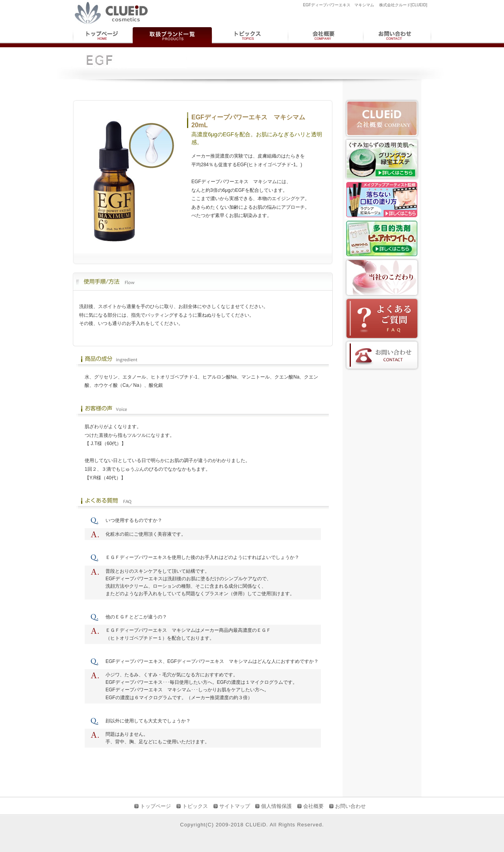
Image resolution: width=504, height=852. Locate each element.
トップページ (156, 806)
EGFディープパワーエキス (134, 661)
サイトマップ (235, 806)
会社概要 (313, 806)
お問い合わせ (350, 806)
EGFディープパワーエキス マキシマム (210, 661)
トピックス (195, 806)
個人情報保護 (276, 806)
